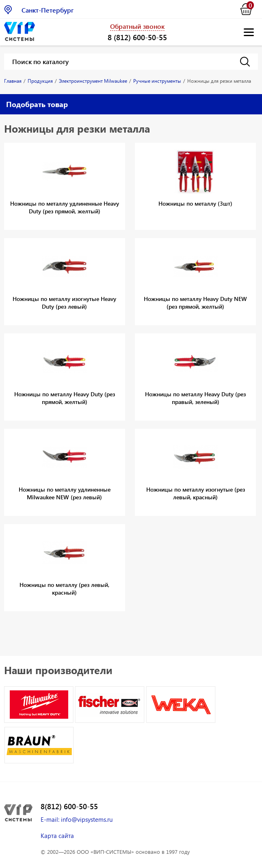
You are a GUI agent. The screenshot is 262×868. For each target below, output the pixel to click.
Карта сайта (57, 836)
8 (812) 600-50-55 (137, 37)
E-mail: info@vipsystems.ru (77, 819)
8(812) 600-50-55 (69, 806)
